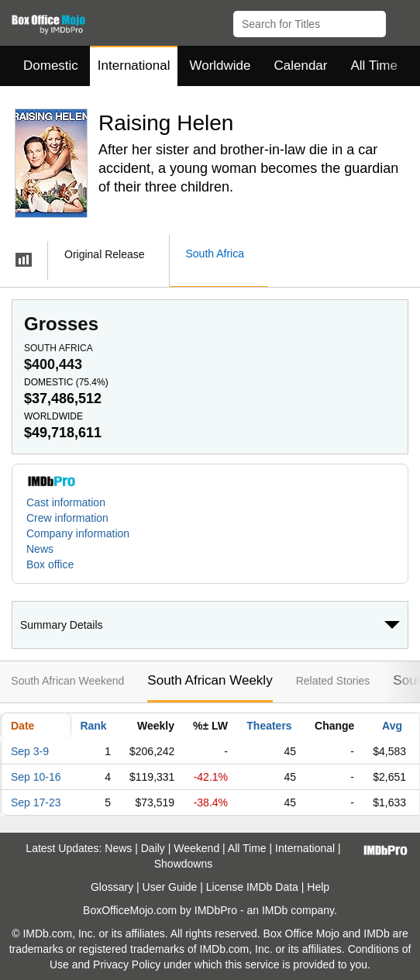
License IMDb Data (252, 887)
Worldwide (220, 66)
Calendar (301, 66)
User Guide (170, 887)
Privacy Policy (127, 964)
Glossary (112, 887)
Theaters (269, 726)
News (40, 549)
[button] (401, 21)
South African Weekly (210, 680)
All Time (374, 66)
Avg (392, 726)
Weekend (196, 848)
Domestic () (66, 382)
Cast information (66, 502)
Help (318, 887)
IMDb (275, 910)
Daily (153, 848)
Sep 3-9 (30, 751)
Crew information (67, 518)
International (134, 66)
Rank (93, 726)
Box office (50, 564)
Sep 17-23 (36, 802)
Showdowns (184, 864)
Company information (78, 533)
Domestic (51, 66)
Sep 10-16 (36, 777)
